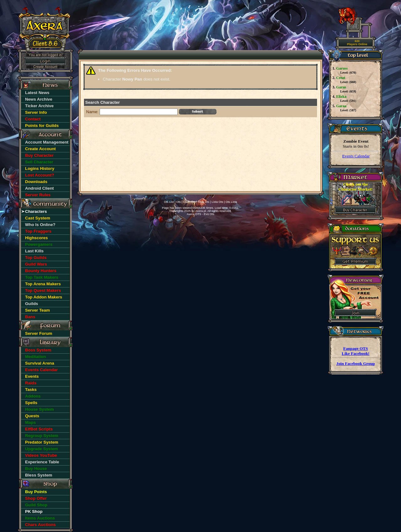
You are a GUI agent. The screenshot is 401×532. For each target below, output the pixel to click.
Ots (178, 202)
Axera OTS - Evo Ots (200, 214)
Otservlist (189, 202)
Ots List (169, 202)
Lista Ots (218, 202)
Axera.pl (200, 211)
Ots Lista (231, 202)
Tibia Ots (203, 202)
